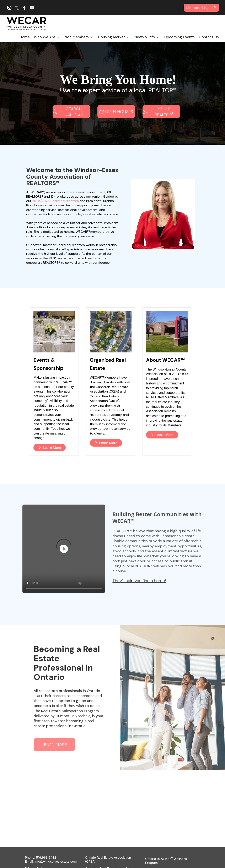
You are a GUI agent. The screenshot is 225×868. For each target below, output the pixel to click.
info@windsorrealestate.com (56, 856)
